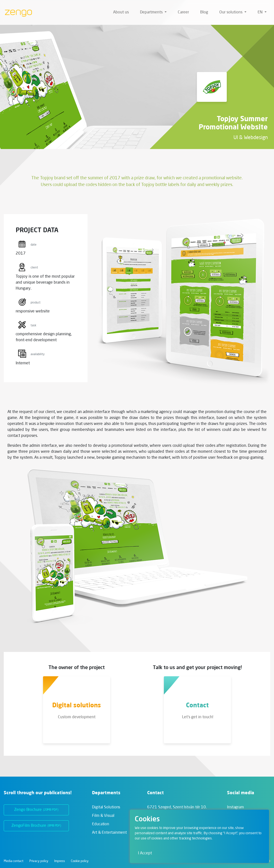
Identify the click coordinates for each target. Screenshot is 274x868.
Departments (152, 12)
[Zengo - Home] (17, 12)
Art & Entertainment (109, 833)
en (261, 12)
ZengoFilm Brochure (36, 826)
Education (101, 824)
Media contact (14, 861)
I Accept (145, 853)
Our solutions (231, 12)
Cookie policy (80, 861)
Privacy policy (39, 861)
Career (183, 12)
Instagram (235, 807)
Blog (204, 12)
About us (121, 12)
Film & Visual (103, 816)
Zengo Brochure (36, 810)
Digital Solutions (106, 807)
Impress (59, 861)
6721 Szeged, (177, 807)
